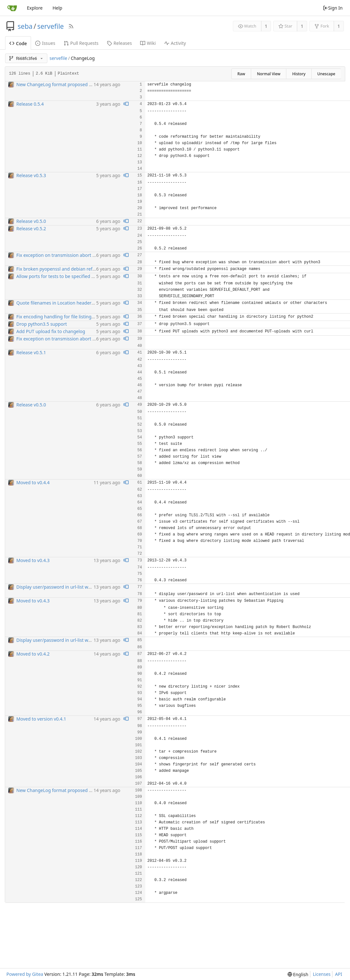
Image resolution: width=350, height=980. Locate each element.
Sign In (333, 8)
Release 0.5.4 (30, 104)
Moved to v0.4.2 (33, 654)
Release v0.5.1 (31, 352)
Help (57, 8)
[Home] (12, 8)
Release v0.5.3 (31, 175)
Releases (119, 43)
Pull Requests (81, 43)
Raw (241, 74)
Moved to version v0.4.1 (41, 719)
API (338, 974)
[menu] (298, 974)
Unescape (326, 74)
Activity (175, 43)
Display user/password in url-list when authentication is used (80, 587)
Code (18, 43)
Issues (45, 43)
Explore (35, 8)
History (299, 74)
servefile (50, 26)
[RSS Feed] (71, 26)
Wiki (148, 43)
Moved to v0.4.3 (33, 560)
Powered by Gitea (25, 974)
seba (25, 26)
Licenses (322, 974)
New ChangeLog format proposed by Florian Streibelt (72, 84)
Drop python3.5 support (42, 324)
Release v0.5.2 (31, 229)
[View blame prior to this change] (126, 104)
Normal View (269, 74)
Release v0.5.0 (31, 221)
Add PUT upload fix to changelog (51, 331)
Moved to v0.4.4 (33, 482)
